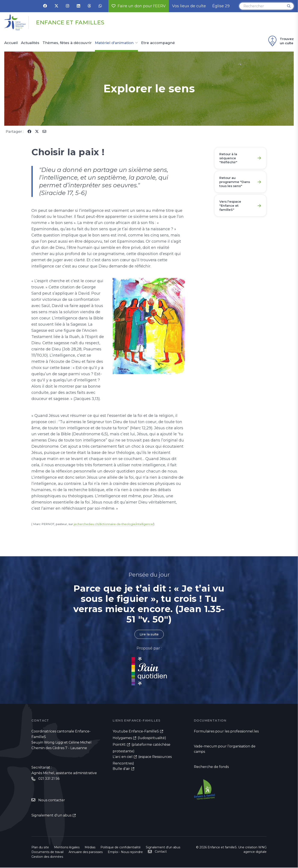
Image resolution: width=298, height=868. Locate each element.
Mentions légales (67, 848)
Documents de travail (47, 852)
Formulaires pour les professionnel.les (226, 731)
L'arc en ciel (123, 757)
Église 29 (221, 6)
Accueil (11, 43)
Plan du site (40, 848)
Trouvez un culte (280, 41)
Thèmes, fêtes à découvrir (67, 43)
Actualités (30, 43)
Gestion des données (47, 857)
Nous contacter (52, 801)
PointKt (119, 745)
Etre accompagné (158, 43)
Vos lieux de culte (189, 6)
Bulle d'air (121, 769)
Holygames (122, 738)
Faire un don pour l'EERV (139, 6)
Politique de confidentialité (121, 848)
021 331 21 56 (49, 779)
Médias (90, 848)
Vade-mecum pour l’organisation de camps (225, 749)
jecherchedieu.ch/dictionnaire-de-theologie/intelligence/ (115, 524)
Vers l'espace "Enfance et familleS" (232, 209)
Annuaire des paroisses (86, 852)
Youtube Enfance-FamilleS (136, 731)
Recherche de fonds (211, 767)
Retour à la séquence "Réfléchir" (229, 159)
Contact (161, 852)
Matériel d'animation (114, 43)
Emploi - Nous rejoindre (125, 852)
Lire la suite (149, 634)
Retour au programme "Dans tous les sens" (236, 184)
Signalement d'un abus (51, 816)
